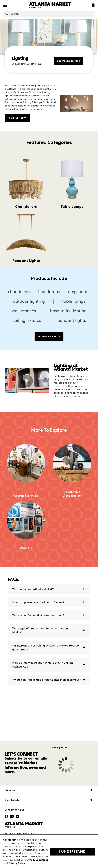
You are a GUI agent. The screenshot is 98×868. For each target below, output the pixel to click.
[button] (49, 589)
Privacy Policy (17, 863)
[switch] (27, 381)
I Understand (72, 852)
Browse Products (49, 336)
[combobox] (49, 14)
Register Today (17, 118)
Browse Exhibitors (68, 61)
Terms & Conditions (37, 860)
